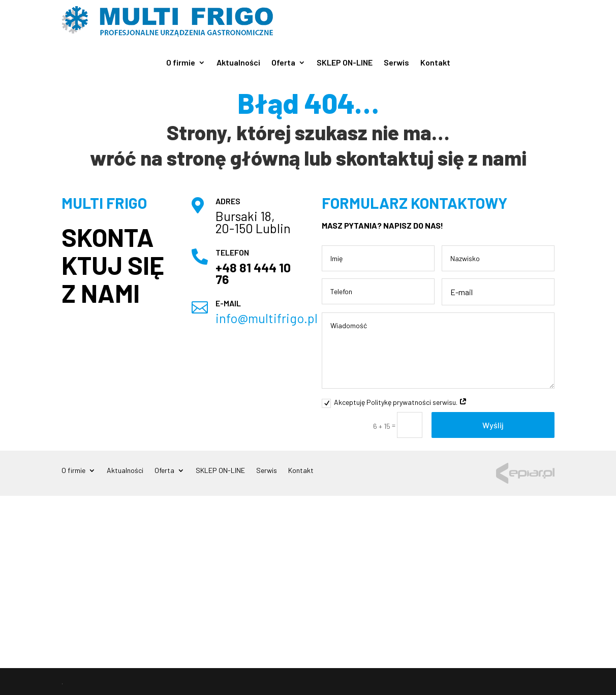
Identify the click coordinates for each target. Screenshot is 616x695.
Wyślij (493, 425)
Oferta (283, 63)
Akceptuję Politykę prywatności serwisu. (394, 403)
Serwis (396, 63)
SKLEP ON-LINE (345, 63)
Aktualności (238, 63)
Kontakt (435, 63)
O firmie (181, 63)
